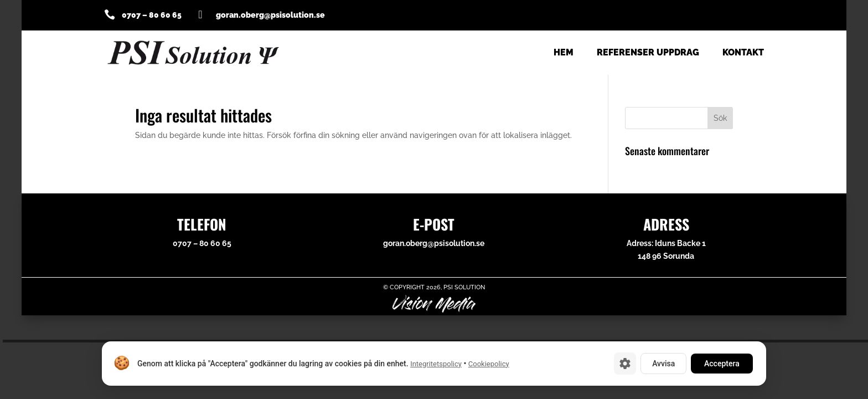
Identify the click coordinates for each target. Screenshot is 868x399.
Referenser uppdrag (648, 53)
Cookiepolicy (489, 364)
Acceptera (722, 364)
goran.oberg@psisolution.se (434, 243)
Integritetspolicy (436, 364)
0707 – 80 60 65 (152, 15)
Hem (564, 53)
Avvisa (663, 364)
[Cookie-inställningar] (625, 364)
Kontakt (743, 53)
